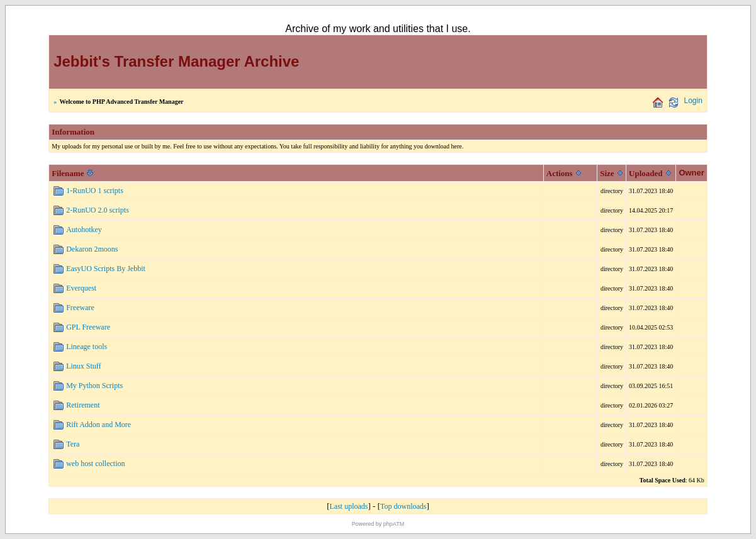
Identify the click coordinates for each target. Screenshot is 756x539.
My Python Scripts (94, 386)
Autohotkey (84, 230)
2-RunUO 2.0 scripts (98, 210)
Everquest (81, 288)
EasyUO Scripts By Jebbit (106, 269)
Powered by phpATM (378, 524)
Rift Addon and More (99, 425)
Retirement (83, 405)
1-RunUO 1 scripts (95, 191)
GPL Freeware (88, 327)
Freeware (80, 308)
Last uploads (349, 506)
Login (693, 101)
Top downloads (403, 506)
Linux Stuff (83, 366)
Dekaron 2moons (92, 249)
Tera (73, 444)
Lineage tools (87, 347)
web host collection (95, 464)
